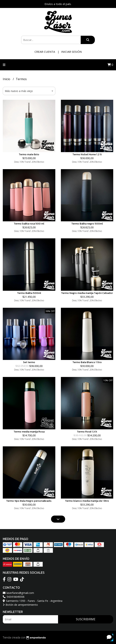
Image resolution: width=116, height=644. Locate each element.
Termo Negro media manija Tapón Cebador (87, 293)
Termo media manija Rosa (29, 432)
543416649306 (14, 597)
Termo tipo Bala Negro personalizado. (29, 501)
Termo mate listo (29, 154)
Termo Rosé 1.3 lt (87, 432)
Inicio (7, 79)
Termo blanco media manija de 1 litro (87, 501)
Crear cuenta (45, 52)
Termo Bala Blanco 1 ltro (87, 362)
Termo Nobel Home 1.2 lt (87, 154)
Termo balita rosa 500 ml (29, 224)
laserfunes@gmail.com (18, 593)
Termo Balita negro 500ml (87, 224)
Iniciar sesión (71, 52)
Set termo (29, 362)
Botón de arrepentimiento (20, 605)
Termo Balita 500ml (29, 293)
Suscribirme (86, 619)
